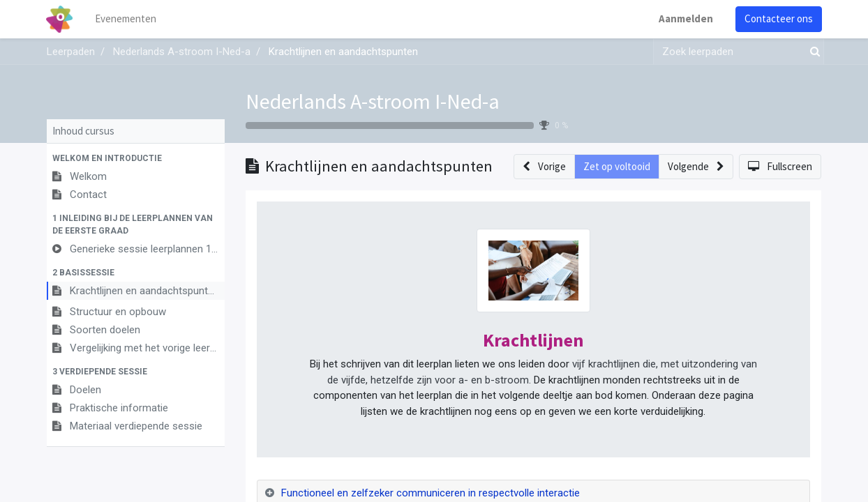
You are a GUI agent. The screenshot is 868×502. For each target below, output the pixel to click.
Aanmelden (685, 18)
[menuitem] (127, 19)
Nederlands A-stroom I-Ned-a (373, 101)
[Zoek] (812, 52)
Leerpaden (71, 52)
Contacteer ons (778, 18)
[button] (136, 158)
